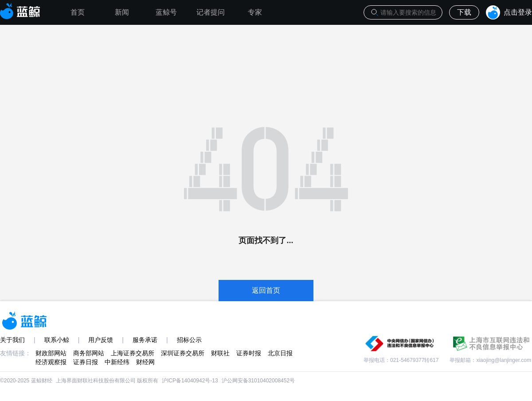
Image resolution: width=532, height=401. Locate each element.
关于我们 (12, 340)
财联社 (220, 353)
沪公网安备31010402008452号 (258, 381)
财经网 (145, 362)
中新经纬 (117, 362)
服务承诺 (145, 340)
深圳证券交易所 (183, 353)
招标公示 (189, 340)
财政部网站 (51, 353)
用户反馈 (101, 340)
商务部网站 (89, 353)
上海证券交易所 (133, 353)
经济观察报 (51, 362)
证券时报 (249, 353)
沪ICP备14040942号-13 (190, 381)
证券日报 (86, 362)
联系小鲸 (57, 340)
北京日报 (280, 353)
